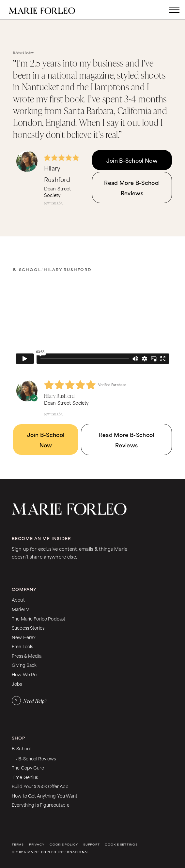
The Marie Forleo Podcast (39, 618)
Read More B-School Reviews (132, 187)
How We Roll (25, 674)
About (18, 599)
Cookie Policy (64, 844)
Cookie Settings (121, 844)
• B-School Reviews (36, 758)
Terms (18, 844)
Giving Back (24, 665)
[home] (49, 10)
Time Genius (25, 777)
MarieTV (20, 609)
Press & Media (27, 656)
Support (91, 844)
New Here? (24, 637)
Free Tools (22, 646)
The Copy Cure (28, 767)
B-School (27, 269)
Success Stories (28, 628)
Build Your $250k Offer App (40, 786)
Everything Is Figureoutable (41, 805)
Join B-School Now (132, 160)
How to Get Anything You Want (45, 795)
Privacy (37, 844)
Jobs (17, 684)
